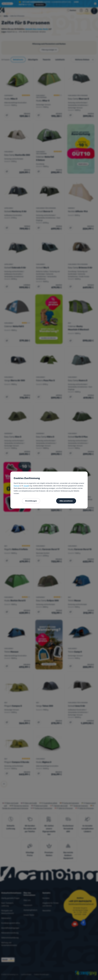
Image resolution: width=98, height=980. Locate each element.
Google (26, 486)
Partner (16, 486)
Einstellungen (31, 501)
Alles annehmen (66, 501)
